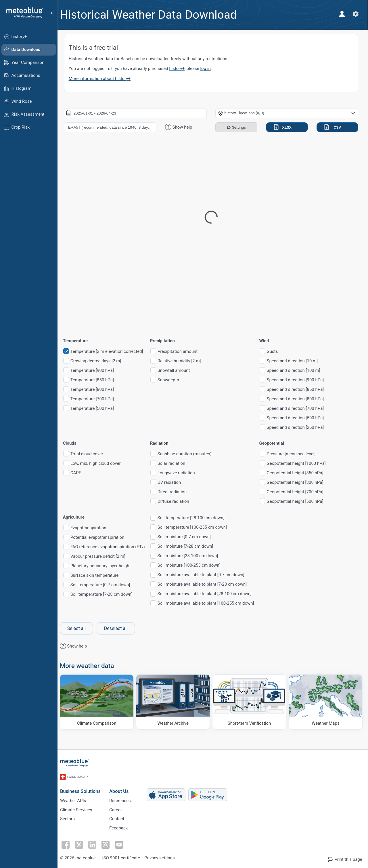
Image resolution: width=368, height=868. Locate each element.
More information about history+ (103, 79)
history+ (181, 68)
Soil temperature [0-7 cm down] (104, 585)
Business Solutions (84, 789)
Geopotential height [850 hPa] (299, 473)
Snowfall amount (177, 371)
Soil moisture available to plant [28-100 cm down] (208, 594)
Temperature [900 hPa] (96, 371)
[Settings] (355, 14)
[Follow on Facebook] (69, 844)
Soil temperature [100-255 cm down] (196, 527)
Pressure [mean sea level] (295, 454)
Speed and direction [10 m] (296, 361)
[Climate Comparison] (100, 702)
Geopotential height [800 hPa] (299, 482)
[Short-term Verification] (250, 702)
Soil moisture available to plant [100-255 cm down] (209, 603)
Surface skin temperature (98, 575)
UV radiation (173, 482)
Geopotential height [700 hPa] (299, 492)
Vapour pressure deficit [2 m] (101, 556)
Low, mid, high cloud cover (99, 463)
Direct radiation (176, 492)
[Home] (23, 13)
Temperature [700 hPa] (96, 399)
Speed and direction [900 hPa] (299, 380)
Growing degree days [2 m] (99, 361)
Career (119, 808)
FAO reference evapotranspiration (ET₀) (111, 547)
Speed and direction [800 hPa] (299, 399)
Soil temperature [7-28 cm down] (105, 594)
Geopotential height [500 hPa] (299, 501)
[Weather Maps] (326, 702)
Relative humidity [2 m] (183, 361)
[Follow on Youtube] (122, 844)
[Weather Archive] (175, 702)
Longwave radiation (180, 473)
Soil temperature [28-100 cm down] (194, 518)
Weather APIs (76, 799)
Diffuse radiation (177, 501)
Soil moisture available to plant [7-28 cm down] (206, 584)
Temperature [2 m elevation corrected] (110, 352)
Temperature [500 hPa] (96, 409)
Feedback (122, 827)
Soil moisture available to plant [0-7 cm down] (204, 575)
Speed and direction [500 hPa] (299, 418)
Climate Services (79, 808)
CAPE (79, 473)
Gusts (276, 352)
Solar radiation (175, 463)
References (123, 799)
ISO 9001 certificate (124, 857)
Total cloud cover (90, 454)
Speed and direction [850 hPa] (299, 390)
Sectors (71, 818)
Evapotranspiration (92, 528)
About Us (122, 789)
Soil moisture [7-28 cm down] (189, 546)
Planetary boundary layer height (104, 566)
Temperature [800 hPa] (96, 390)
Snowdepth (172, 380)
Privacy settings (163, 857)
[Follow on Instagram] (108, 844)
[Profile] (342, 14)
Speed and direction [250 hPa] (299, 428)
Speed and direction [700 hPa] (299, 409)
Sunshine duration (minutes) (188, 454)
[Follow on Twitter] (82, 844)
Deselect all (119, 628)
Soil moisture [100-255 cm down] (192, 565)
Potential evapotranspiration (101, 537)
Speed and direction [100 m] (297, 371)
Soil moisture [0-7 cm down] (188, 537)
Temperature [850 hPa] (96, 380)
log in (209, 68)
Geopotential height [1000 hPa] (300, 463)
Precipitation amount (181, 352)
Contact (120, 818)
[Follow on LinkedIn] (95, 844)
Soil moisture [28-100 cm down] (191, 556)
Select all (80, 628)
